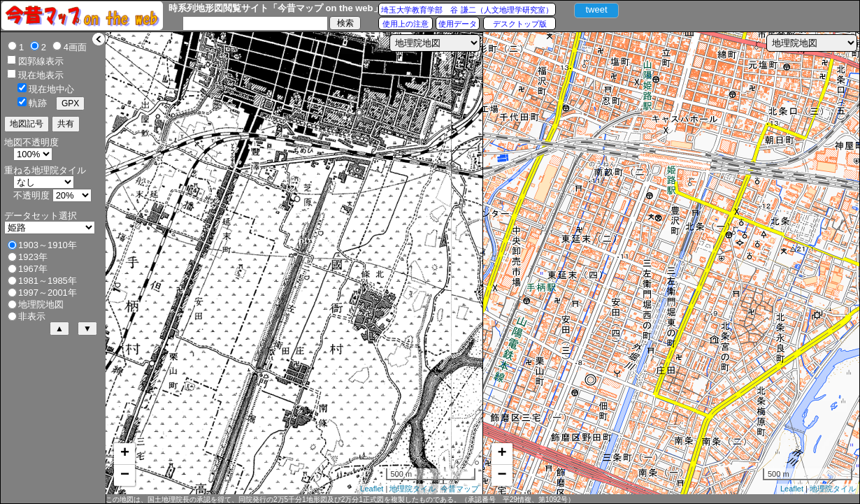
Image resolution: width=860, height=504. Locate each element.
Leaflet (372, 489)
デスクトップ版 (520, 24)
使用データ (458, 24)
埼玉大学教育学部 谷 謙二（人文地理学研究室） (467, 10)
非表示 (32, 316)
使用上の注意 (406, 24)
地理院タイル (413, 489)
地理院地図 (41, 304)
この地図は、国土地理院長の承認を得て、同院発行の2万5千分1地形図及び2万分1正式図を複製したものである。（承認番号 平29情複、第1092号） (340, 499)
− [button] (125, 475)
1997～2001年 (48, 293)
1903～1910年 (48, 245)
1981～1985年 (48, 281)
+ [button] (125, 454)
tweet (596, 9)
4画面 (75, 47)
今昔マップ (460, 489)
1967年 (33, 269)
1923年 (33, 257)
